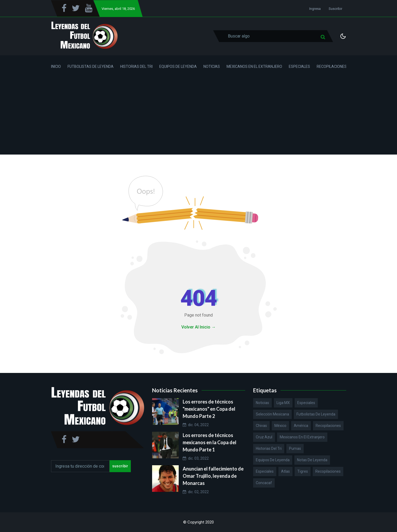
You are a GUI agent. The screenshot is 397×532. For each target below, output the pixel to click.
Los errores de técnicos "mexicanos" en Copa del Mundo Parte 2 (209, 409)
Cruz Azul (264, 437)
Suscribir (335, 9)
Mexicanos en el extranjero (302, 437)
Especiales (299, 66)
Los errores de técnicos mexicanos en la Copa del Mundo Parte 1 (210, 442)
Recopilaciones (332, 66)
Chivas (261, 426)
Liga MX (283, 403)
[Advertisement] (199, 117)
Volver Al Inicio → (198, 327)
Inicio (56, 66)
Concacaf (264, 483)
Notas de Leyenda (312, 460)
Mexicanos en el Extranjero (254, 66)
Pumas (295, 448)
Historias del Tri (136, 66)
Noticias (212, 66)
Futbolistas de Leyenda (91, 66)
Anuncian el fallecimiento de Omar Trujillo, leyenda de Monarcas (213, 476)
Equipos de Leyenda (178, 66)
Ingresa (315, 9)
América (301, 426)
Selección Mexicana (272, 414)
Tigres (303, 471)
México (280, 426)
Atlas (285, 471)
